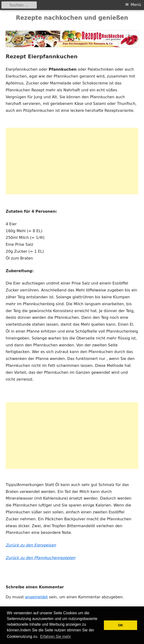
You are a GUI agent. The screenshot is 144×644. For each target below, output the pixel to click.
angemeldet (36, 597)
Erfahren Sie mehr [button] (56, 637)
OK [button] (121, 625)
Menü (136, 5)
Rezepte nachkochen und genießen (72, 18)
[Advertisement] (72, 161)
